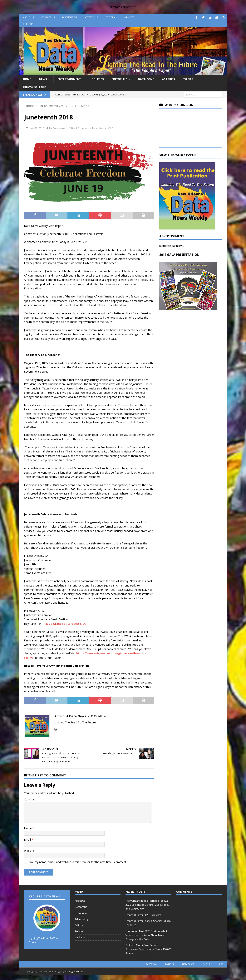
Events (188, 79)
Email (28, 840)
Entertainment (69, 79)
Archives (129, 17)
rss (221, 964)
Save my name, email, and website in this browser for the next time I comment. (77, 862)
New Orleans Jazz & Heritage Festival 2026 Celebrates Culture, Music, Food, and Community (147, 905)
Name (28, 828)
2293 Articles (98, 716)
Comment (30, 799)
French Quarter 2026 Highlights (143, 915)
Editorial (111, 17)
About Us (28, 17)
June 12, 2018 (37, 128)
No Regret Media (74, 971)
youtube (207, 964)
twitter (169, 964)
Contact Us (48, 17)
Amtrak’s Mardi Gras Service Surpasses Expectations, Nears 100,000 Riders (148, 949)
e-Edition (28, 24)
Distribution (70, 17)
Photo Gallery (34, 87)
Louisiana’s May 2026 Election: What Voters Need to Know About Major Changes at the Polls (146, 935)
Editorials (120, 79)
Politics (98, 79)
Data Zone (146, 79)
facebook (152, 964)
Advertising (91, 17)
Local (95, 128)
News (43, 79)
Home (27, 79)
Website (29, 851)
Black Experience (81, 128)
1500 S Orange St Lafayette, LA (65, 624)
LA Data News (57, 128)
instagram (188, 964)
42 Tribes (168, 79)
